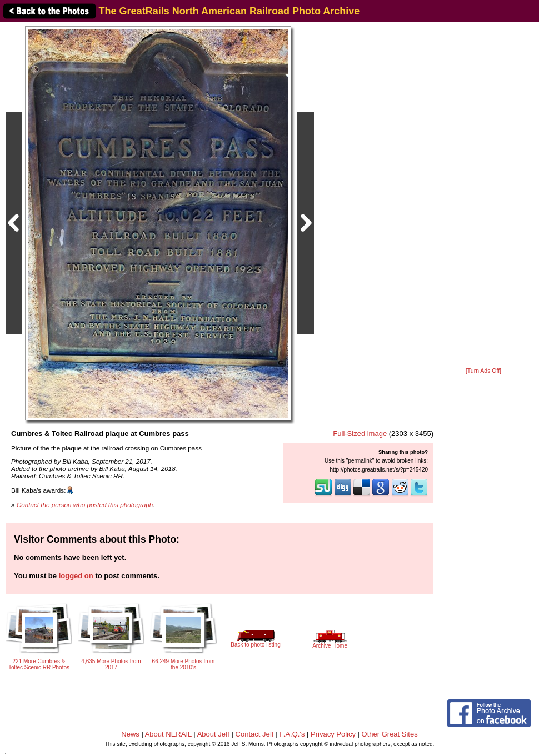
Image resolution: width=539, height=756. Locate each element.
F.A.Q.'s (292, 734)
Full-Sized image (360, 434)
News (130, 734)
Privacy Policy (333, 734)
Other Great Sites (390, 734)
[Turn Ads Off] (483, 371)
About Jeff (213, 734)
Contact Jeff (255, 734)
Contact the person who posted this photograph (85, 505)
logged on (76, 576)
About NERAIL (168, 734)
